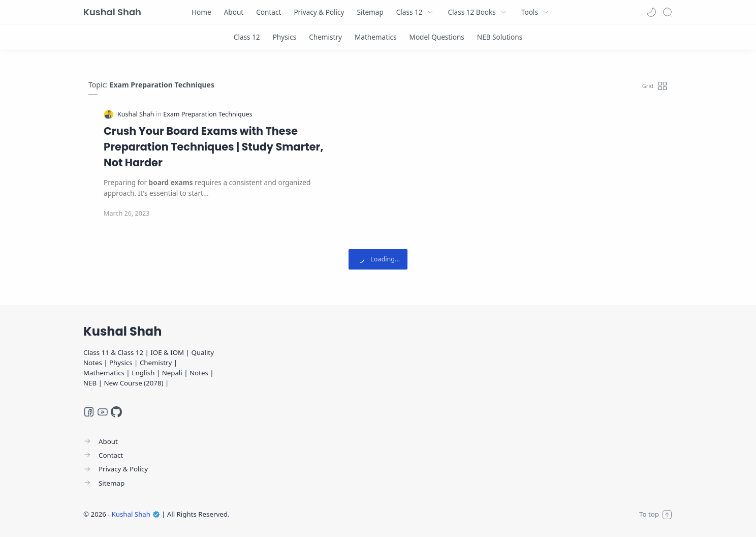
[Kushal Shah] (137, 114)
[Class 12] (247, 37)
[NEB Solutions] (500, 37)
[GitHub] (116, 412)
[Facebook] (89, 412)
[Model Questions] (437, 37)
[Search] (668, 12)
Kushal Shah (112, 12)
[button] (651, 12)
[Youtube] (103, 412)
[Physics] (285, 37)
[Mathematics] (376, 37)
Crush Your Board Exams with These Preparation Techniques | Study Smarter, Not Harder (213, 147)
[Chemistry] (325, 37)
